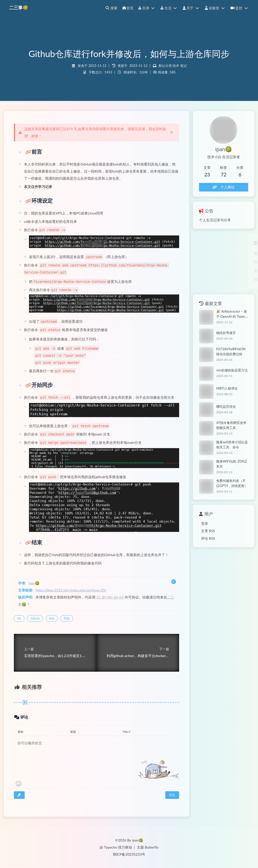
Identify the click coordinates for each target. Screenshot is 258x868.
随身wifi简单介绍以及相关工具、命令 (232, 445)
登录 (205, 523)
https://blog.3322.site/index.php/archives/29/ (71, 590)
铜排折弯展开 (226, 333)
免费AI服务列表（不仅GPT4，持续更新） (232, 483)
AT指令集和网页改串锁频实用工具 (231, 425)
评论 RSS (208, 538)
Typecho (111, 847)
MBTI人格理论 (227, 388)
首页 (128, 8)
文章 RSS (208, 531)
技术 (176, 66)
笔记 (183, 66)
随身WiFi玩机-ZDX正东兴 (232, 464)
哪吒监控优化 (226, 406)
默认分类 (165, 66)
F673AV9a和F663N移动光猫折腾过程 (231, 351)
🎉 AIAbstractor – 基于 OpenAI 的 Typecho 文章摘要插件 (232, 314)
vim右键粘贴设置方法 (232, 370)
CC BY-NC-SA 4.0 (110, 597)
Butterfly (152, 847)
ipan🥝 (34, 583)
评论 (172, 795)
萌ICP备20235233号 (129, 854)
